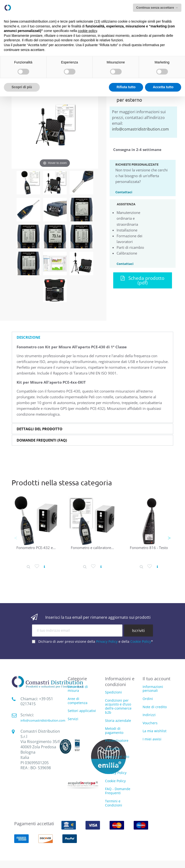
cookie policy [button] (87, 31)
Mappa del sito (117, 757)
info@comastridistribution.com (140, 129)
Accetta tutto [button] (163, 87)
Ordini (148, 699)
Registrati (113, 765)
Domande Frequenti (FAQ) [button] (42, 440)
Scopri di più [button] (22, 87)
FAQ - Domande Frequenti (118, 791)
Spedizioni (113, 692)
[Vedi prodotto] (44, 567)
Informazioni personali (153, 689)
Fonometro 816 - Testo (149, 548)
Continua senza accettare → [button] (157, 8)
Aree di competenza (78, 701)
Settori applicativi (82, 711)
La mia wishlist (155, 731)
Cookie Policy (141, 641)
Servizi (73, 719)
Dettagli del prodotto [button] (40, 429)
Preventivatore (117, 740)
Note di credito (155, 707)
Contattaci (124, 192)
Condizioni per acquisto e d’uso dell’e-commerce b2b (118, 706)
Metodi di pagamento (114, 731)
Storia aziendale (118, 721)
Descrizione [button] (28, 337)
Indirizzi (149, 715)
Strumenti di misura (78, 689)
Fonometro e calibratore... (92, 548)
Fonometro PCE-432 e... (36, 548)
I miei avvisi (152, 739)
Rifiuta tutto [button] (126, 87)
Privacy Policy (107, 641)
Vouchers (150, 723)
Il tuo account (156, 679)
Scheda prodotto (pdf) (142, 280)
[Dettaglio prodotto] (28, 567)
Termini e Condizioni (114, 803)
